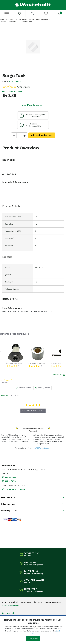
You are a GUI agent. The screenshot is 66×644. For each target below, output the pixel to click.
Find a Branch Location (15, 489)
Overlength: (9, 282)
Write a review (24, 87)
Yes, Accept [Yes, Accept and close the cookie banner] (33, 639)
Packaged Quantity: (12, 289)
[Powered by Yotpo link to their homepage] (59, 375)
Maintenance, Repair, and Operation (25, 19)
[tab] (23, 388)
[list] (33, 278)
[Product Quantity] (19, 135)
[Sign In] (46, 14)
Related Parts (10, 299)
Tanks (19, 21)
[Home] (33, 5)
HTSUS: (7, 268)
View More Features (32, 105)
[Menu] (6, 14)
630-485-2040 (11, 477)
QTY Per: (8, 275)
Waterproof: (9, 238)
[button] (1, 352)
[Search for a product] (32, 14)
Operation (44, 19)
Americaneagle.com (11, 605)
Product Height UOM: (13, 231)
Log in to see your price (12, 91)
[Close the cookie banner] (64, 617)
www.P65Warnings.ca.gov (42, 448)
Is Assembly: (9, 245)
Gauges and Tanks (7, 21)
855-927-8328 (11, 481)
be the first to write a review (33, 411)
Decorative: (9, 224)
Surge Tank (28, 21)
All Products (5, 19)
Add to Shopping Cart (42, 135)
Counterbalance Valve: (13, 217)
